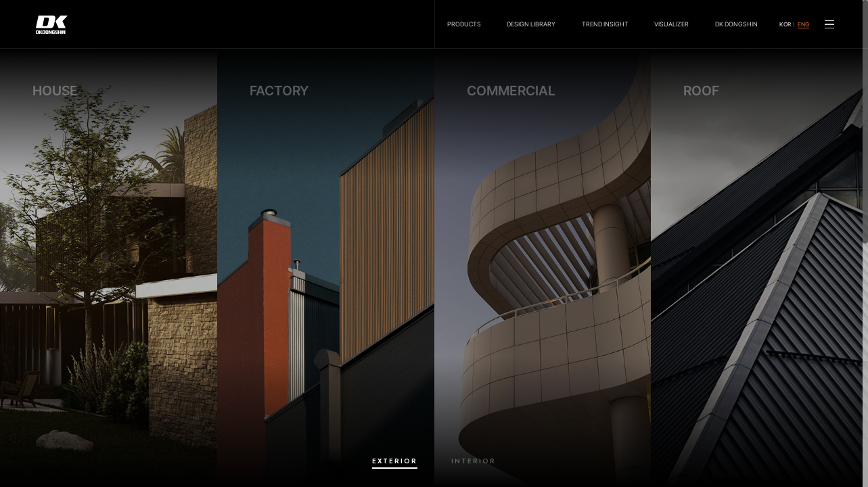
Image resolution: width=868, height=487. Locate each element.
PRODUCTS (464, 24)
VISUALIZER (671, 24)
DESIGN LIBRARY (531, 24)
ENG (803, 25)
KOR (785, 25)
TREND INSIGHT (605, 24)
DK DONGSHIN (736, 24)
